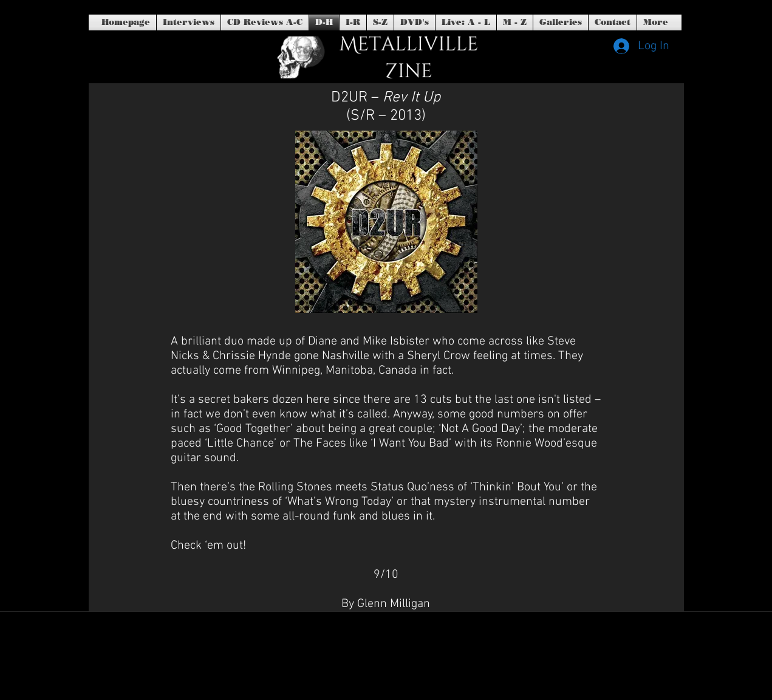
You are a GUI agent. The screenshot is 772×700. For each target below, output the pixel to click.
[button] (415, 22)
